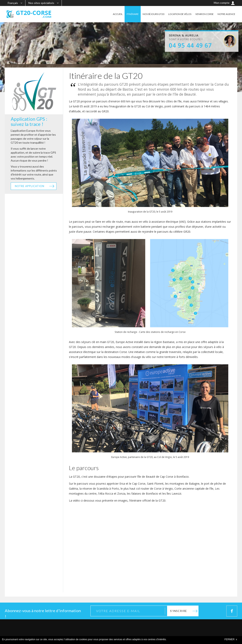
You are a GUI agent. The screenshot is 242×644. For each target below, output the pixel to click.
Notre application (30, 186)
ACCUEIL (118, 14)
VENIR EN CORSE (204, 14)
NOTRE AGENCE (226, 14)
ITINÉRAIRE (133, 14)
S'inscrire (179, 611)
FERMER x (231, 639)
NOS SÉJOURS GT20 (153, 14)
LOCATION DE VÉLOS (180, 14)
